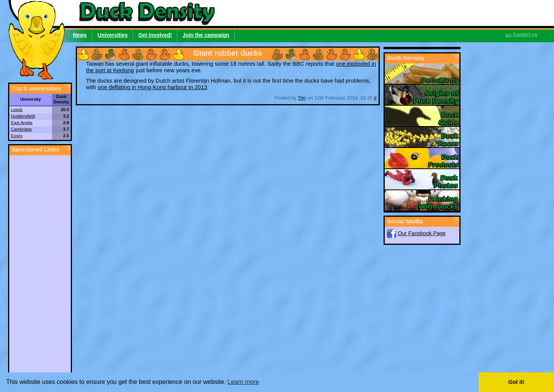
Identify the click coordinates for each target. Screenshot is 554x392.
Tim (302, 98)
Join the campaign (206, 35)
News (80, 35)
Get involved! (155, 35)
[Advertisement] (40, 271)
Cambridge (21, 129)
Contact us (525, 35)
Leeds (17, 110)
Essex (17, 136)
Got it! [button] (516, 382)
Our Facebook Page (422, 233)
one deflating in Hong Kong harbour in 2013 (153, 87)
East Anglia (22, 123)
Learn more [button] (243, 382)
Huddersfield (23, 116)
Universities (113, 35)
